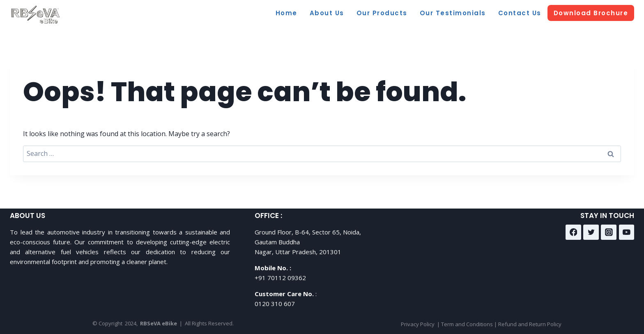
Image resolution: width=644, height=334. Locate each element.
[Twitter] (591, 232)
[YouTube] (627, 232)
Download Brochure (591, 13)
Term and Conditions (467, 324)
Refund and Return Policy (530, 324)
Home (286, 13)
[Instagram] (609, 232)
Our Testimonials (453, 13)
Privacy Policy (418, 324)
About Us (327, 13)
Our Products (382, 13)
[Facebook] (573, 232)
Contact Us (520, 13)
